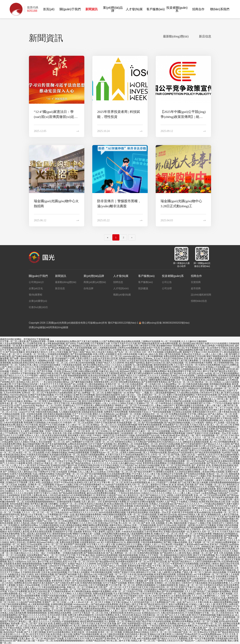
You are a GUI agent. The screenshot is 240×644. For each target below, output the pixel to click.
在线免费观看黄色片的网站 (167, 367)
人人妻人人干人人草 (19, 465)
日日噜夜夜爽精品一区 (178, 463)
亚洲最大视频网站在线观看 (138, 478)
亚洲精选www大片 (47, 491)
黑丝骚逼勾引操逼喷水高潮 (225, 476)
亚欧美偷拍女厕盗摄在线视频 (57, 414)
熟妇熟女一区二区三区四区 (49, 405)
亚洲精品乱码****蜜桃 (144, 568)
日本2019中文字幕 (124, 438)
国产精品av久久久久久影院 (217, 444)
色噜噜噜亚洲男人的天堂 (106, 382)
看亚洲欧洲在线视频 (40, 538)
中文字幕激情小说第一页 (197, 348)
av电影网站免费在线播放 (192, 386)
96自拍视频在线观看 (44, 527)
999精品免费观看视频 (78, 452)
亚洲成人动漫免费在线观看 (203, 489)
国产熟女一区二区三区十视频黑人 (41, 440)
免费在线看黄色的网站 (174, 356)
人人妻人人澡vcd (75, 602)
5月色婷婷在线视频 (161, 621)
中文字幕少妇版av (63, 395)
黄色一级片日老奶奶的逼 (161, 350)
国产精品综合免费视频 (146, 418)
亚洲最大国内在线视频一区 (176, 532)
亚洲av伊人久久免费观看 (92, 491)
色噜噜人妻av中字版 (123, 346)
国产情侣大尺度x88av (217, 463)
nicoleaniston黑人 (223, 529)
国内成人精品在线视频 (217, 521)
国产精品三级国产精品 (80, 352)
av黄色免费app (161, 373)
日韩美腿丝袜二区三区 (153, 615)
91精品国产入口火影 (228, 493)
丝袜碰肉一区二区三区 (225, 388)
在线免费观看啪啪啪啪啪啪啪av (222, 427)
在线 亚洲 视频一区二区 (223, 510)
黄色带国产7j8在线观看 (62, 390)
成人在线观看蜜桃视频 (39, 448)
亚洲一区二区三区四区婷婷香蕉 (175, 465)
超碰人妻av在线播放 (151, 397)
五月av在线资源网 (12, 393)
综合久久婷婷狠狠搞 (10, 495)
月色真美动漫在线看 (53, 536)
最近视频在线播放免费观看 (88, 514)
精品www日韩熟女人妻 (131, 371)
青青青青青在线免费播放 (154, 463)
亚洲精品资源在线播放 (222, 465)
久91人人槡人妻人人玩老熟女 (92, 472)
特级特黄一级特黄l (186, 525)
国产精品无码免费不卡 (144, 472)
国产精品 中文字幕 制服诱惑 (87, 461)
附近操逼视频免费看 (114, 540)
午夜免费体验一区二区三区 (210, 574)
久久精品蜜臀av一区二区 (173, 384)
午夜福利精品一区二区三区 (209, 624)
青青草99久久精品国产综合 (109, 495)
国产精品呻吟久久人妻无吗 (109, 367)
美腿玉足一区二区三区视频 (57, 463)
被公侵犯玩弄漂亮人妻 (222, 547)
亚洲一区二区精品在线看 (198, 619)
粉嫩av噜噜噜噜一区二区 (12, 502)
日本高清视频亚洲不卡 (194, 403)
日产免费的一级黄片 (71, 467)
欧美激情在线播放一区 (185, 536)
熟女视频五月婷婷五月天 (228, 611)
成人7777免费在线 (9, 433)
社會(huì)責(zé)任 (38, 307)
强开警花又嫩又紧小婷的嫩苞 (44, 504)
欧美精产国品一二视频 (138, 393)
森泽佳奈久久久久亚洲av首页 (201, 576)
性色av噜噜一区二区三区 (105, 470)
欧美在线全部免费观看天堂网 (103, 376)
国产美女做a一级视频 (84, 478)
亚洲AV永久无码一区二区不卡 (204, 532)
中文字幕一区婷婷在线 (132, 536)
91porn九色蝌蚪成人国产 (103, 438)
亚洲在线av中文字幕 (108, 523)
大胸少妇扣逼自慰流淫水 (172, 613)
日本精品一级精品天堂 (103, 435)
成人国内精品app (187, 343)
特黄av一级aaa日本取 (139, 446)
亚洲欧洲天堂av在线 (167, 514)
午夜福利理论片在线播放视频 (58, 393)
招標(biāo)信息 (199, 301)
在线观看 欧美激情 (12, 564)
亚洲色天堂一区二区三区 (117, 384)
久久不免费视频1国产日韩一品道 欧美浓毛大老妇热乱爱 (165, 579)
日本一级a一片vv (109, 429)
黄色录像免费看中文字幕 (179, 371)
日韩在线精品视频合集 (98, 386)
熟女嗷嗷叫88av (164, 346)
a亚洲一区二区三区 (104, 442)
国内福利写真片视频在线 (224, 570)
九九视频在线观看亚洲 (69, 412)
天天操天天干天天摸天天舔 (43, 636)
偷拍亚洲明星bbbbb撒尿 (92, 621)
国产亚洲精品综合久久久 (193, 367)
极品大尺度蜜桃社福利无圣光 (19, 527)
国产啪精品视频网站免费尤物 (188, 350)
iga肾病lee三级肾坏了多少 (191, 636)
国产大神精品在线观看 (202, 506)
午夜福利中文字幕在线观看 (118, 549)
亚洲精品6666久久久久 (156, 429)
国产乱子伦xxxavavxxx (112, 461)
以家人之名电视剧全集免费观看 (84, 410)
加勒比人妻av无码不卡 (181, 431)
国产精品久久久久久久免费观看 (172, 639)
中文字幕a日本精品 (166, 369)
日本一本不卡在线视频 (152, 352)
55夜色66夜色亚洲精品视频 (56, 416)
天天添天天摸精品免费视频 (172, 527)
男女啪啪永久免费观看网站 (145, 549)
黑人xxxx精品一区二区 (225, 401)
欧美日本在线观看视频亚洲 (166, 386)
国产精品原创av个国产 (223, 378)
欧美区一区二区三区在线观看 (30, 452)
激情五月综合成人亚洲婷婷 (23, 542)
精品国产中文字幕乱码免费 (52, 425)
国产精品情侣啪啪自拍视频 (177, 423)
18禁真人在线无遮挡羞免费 (180, 495)
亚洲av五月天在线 (25, 388)
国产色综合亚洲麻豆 (15, 352)
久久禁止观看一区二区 (47, 517)
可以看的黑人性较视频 (172, 544)
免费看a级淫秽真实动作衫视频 (29, 386)
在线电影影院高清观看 (92, 412)
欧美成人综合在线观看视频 (211, 380)
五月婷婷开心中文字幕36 (92, 459)
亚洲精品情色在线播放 (172, 606)
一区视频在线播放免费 (45, 399)
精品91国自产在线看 (134, 461)
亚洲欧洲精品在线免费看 (60, 613)
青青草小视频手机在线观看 (178, 401)
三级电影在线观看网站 (206, 376)
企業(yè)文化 (36, 288)
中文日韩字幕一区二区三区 (122, 585)
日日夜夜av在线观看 (181, 412)
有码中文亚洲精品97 (151, 457)
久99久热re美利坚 (210, 352)
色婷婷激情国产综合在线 (147, 435)
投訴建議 (143, 288)
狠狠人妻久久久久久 (184, 566)
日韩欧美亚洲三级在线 (191, 457)
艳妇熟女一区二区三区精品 (208, 382)
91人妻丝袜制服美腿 (142, 365)
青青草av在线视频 (168, 500)
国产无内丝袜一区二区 (166, 420)
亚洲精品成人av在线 (89, 356)
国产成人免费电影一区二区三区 (88, 393)
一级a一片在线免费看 (49, 553)
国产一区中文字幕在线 (68, 459)
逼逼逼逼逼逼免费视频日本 (93, 388)
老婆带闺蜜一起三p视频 (48, 619)
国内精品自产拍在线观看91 (181, 452)
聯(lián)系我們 (220, 9)
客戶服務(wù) (156, 9)
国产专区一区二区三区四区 (83, 416)
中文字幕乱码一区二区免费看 (68, 378)
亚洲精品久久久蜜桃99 (52, 506)
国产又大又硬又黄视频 (35, 632)
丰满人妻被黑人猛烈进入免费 (106, 532)
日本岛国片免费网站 (140, 519)
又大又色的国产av (128, 465)
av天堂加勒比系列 (197, 410)
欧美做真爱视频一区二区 (46, 356)
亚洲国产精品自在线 (96, 641)
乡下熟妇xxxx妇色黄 (82, 470)
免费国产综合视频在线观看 (86, 634)
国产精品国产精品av (226, 429)
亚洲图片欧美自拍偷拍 (25, 427)
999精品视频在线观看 (185, 459)
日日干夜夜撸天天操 (100, 343)
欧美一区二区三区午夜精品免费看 (195, 534)
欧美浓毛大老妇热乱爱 (95, 504)
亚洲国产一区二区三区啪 (71, 504)
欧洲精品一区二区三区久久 (103, 425)
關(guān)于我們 (70, 9)
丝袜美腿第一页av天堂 (220, 433)
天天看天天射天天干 (115, 455)
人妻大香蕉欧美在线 (227, 412)
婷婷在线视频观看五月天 (138, 455)
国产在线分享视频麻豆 (42, 429)
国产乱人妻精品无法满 (68, 491)
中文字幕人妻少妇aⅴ (163, 566)
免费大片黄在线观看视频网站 (180, 395)
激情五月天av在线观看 (31, 544)
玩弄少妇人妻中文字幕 (203, 371)
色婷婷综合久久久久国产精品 (110, 478)
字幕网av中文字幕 (47, 472)
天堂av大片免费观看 (17, 591)
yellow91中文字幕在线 (103, 551)
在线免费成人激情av (209, 564)
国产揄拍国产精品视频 (70, 373)
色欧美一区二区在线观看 (226, 416)
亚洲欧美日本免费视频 (84, 395)
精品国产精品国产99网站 (98, 506)
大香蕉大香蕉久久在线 (86, 358)
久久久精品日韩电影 (205, 346)
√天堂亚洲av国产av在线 (66, 450)
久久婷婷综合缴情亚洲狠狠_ (188, 472)
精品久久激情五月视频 (224, 450)
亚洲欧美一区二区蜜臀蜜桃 (41, 485)
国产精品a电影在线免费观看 (72, 493)
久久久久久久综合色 (80, 380)
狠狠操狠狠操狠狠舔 (77, 376)
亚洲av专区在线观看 (83, 397)
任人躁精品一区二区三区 (172, 348)
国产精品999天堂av (69, 559)
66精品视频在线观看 (88, 371)
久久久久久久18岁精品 (159, 376)
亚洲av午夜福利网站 (108, 626)
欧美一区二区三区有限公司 (99, 431)
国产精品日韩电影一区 (173, 497)
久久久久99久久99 (88, 523)
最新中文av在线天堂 (155, 363)
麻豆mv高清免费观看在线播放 (141, 450)
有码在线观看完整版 (19, 504)
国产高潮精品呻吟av (196, 581)
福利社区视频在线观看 (176, 476)
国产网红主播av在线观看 (175, 542)
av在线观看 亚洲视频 (66, 472)
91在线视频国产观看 (126, 619)
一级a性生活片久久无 (130, 564)
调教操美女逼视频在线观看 (196, 442)
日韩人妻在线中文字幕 (144, 346)
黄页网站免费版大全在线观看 (189, 405)
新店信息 (205, 36)
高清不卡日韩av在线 (40, 465)
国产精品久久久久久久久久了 (188, 504)
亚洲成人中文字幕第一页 (151, 555)
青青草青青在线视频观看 (150, 425)
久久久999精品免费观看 (217, 600)
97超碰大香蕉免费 (169, 551)
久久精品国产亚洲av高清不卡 (186, 634)
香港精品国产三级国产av (131, 448)
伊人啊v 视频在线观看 (176, 523)
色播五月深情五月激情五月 (96, 378)
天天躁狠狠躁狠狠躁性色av (70, 487)
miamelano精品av (131, 356)
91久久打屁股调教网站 (111, 410)
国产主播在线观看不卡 (68, 636)
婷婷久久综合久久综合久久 (21, 367)
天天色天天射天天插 (157, 410)
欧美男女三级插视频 (36, 461)
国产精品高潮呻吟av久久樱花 (167, 408)
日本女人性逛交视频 (58, 352)
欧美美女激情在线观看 (27, 346)
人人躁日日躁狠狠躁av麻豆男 (206, 562)
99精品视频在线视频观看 (163, 446)
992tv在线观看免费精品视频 (112, 512)
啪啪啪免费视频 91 (183, 617)
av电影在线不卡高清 (150, 348)
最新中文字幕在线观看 (90, 446)
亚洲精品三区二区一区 (147, 403)
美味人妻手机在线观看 (169, 354)
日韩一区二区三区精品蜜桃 (146, 378)
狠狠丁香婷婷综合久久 (74, 506)
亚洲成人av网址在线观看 (27, 467)
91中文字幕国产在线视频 (100, 444)
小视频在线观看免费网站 (154, 371)
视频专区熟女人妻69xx (120, 525)
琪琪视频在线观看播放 (184, 346)
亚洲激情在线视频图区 (58, 354)
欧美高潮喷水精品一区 (213, 559)
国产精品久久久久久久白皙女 (32, 615)
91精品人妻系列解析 (68, 523)
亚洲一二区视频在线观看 (144, 525)
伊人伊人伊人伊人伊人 (100, 568)
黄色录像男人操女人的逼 (80, 435)
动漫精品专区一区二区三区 (155, 414)
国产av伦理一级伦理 (131, 390)
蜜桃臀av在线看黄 (153, 461)
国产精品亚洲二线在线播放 (23, 619)
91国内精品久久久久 (172, 442)
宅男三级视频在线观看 (31, 611)
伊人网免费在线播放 (69, 356)
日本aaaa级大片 (30, 378)
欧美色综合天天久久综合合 (99, 346)
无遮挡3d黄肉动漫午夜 (163, 459)
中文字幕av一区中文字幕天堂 (55, 403)
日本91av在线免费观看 (62, 448)
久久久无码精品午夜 (53, 408)
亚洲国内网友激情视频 (148, 553)
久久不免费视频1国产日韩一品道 (116, 467)
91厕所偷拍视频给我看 (187, 446)
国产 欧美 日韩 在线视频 (153, 523)
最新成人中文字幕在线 (27, 425)
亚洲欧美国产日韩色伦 (37, 566)
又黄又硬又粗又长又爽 (215, 636)
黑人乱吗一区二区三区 (212, 478)
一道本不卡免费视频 (204, 480)
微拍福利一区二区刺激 (130, 414)
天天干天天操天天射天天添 (218, 467)
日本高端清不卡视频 (125, 435)
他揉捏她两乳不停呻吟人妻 (13, 478)
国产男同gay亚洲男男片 (70, 508)
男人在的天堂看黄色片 (159, 596)
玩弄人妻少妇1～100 (131, 395)
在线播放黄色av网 (173, 352)
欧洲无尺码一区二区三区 (137, 485)
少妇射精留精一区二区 (131, 433)
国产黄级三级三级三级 (24, 641)
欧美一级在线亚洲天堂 (212, 538)
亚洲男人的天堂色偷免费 (19, 361)
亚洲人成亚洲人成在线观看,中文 (36, 534)
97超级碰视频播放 (16, 438)
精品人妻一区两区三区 (78, 529)
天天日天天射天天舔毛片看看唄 (85, 489)
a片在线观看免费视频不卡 (92, 485)
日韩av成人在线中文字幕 (52, 476)
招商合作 (198, 9)
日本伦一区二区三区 (160, 455)
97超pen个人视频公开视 (94, 369)
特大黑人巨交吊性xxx (209, 446)
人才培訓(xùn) (121, 288)
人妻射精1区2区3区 (88, 559)
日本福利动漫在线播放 (50, 365)
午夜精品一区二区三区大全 (23, 371)
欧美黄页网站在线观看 (213, 472)
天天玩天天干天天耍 (44, 358)
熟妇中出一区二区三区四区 (95, 589)
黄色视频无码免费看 (178, 410)
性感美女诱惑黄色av (142, 617)
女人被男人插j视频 (213, 358)
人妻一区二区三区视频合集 (91, 549)
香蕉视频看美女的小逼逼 (92, 540)
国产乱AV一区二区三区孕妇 (127, 352)
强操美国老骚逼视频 (157, 399)
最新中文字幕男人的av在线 (198, 497)
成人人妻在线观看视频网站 (163, 393)
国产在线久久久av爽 (63, 429)
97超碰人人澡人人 (102, 403)
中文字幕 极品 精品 (86, 555)
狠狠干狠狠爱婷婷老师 (217, 356)
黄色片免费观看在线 (226, 489)
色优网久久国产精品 (10, 418)
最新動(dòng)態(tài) (176, 36)
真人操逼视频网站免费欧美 (140, 534)
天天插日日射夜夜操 (15, 566)
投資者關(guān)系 (177, 9)
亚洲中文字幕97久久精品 (46, 493)
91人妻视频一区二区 (75, 500)
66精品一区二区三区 (53, 609)
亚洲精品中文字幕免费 (172, 474)
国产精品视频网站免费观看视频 (202, 527)
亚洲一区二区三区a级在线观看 (142, 514)
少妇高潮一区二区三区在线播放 (54, 547)
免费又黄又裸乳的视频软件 (140, 373)
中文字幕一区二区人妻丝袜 (188, 440)
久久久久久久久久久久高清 (104, 463)
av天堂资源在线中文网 (112, 557)
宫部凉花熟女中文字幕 (86, 457)
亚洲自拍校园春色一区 (144, 506)
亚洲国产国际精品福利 (39, 390)
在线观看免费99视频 (208, 420)
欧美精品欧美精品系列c (23, 363)
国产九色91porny (78, 617)
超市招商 (196, 288)
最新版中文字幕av (191, 352)
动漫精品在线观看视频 (101, 529)
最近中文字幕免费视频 (204, 555)
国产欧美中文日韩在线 (51, 630)
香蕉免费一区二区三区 (22, 624)
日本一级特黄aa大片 (163, 600)
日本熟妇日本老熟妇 (213, 585)
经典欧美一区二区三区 (25, 369)
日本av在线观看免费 (13, 423)
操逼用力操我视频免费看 (112, 399)
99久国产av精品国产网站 (51, 346)
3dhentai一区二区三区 (154, 476)
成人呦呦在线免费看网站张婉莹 (176, 470)
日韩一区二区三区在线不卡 (79, 579)
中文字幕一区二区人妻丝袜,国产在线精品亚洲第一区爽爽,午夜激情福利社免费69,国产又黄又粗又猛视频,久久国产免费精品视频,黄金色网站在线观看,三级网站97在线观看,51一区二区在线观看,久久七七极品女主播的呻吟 (103, 341)
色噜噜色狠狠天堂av (138, 412)
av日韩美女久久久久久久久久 (83, 512)
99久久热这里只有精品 (102, 352)
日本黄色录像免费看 (10, 534)
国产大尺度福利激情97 (192, 444)
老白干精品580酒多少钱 (19, 508)
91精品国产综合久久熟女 (57, 628)
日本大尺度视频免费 (188, 500)
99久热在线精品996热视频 (93, 636)
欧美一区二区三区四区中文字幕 (189, 600)
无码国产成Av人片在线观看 (216, 457)
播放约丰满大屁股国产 (43, 583)
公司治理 (167, 288)
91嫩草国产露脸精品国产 (54, 564)
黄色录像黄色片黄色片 (37, 352)
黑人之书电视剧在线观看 (155, 452)
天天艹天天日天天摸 (82, 414)
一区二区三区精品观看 (81, 570)
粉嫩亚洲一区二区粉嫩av (51, 568)
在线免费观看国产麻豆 (45, 446)
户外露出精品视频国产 (215, 504)
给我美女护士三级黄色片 (224, 523)
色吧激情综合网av (123, 442)
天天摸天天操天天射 (229, 532)
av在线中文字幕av (219, 348)
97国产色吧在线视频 (123, 570)
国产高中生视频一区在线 (49, 371)
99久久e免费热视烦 (79, 576)
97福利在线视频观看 (161, 508)
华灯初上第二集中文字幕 (118, 641)
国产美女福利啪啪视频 (81, 354)
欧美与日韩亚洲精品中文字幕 (140, 521)
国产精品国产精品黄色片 (180, 390)
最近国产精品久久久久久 (12, 376)
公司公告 (167, 282)
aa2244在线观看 (198, 463)
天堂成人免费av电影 (85, 367)
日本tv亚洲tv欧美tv (153, 532)
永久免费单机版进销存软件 (168, 427)
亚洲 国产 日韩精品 (219, 544)
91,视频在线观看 (132, 542)
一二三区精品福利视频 (75, 519)
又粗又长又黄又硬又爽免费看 (184, 361)
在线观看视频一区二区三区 (54, 410)
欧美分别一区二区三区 (111, 356)
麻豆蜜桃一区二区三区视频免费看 (58, 480)
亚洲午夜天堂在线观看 (214, 369)
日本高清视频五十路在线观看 (144, 500)
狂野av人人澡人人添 (35, 435)
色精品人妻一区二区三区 (17, 450)
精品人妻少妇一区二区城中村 (212, 540)
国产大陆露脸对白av (158, 489)
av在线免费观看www (211, 634)
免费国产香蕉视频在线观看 (195, 408)
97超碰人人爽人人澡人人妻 (35, 529)
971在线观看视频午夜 (148, 487)
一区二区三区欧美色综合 (57, 512)
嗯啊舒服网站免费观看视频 (162, 380)
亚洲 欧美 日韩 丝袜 (193, 358)
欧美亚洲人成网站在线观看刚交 (99, 405)
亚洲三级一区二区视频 (215, 386)
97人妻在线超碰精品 (229, 352)
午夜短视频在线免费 (107, 416)
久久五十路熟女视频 (119, 386)
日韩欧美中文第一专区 (203, 470)
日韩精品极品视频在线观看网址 (25, 480)
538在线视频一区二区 (136, 399)
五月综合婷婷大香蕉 (182, 508)
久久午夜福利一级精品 (36, 376)
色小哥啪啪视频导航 (224, 363)
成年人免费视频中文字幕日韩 (80, 442)
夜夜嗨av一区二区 (32, 401)
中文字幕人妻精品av (197, 414)
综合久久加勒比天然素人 (123, 403)
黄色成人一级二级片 (191, 435)
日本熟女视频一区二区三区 (84, 350)
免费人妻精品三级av (191, 594)
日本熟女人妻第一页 (177, 399)
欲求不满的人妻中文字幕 (218, 410)
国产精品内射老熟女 (81, 463)
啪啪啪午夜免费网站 (101, 591)
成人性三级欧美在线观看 (17, 589)
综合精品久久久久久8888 (188, 478)
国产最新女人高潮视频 (147, 517)
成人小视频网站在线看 (43, 361)
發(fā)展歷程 (36, 295)
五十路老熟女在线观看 (210, 361)
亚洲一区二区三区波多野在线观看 (210, 495)
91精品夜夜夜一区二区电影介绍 (145, 384)
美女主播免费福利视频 (105, 547)
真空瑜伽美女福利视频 (223, 497)
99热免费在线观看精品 (129, 382)
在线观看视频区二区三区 (146, 444)
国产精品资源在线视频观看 (208, 452)
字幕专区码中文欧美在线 (136, 504)
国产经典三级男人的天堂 (183, 455)
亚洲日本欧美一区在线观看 (84, 632)
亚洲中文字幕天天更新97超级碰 (108, 628)
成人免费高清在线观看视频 (137, 628)
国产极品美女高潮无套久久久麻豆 (129, 431)
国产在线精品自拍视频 (194, 474)
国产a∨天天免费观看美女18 (191, 467)
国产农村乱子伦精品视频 (77, 343)
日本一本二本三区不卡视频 (193, 568)
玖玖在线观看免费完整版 (119, 474)
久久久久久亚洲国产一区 (168, 568)
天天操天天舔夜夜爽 (91, 361)
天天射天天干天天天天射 (51, 384)
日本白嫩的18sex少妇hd (130, 463)
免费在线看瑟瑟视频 (69, 542)
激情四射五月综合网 (196, 356)
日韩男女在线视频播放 (128, 348)
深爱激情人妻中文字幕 (29, 410)
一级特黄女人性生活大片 (32, 380)
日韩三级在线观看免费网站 (14, 604)
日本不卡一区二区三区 (23, 399)
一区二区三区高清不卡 (124, 418)
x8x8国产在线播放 (182, 448)
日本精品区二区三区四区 (114, 361)
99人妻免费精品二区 (123, 444)
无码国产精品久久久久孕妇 (27, 506)
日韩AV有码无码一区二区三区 (163, 587)
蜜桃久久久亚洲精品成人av (105, 414)
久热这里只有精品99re (172, 358)
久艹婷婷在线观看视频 (160, 412)
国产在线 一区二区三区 (129, 416)
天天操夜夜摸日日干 (49, 510)
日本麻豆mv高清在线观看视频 (26, 519)
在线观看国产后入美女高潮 (176, 425)
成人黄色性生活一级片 (134, 495)
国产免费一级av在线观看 (22, 358)
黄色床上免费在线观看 (75, 386)
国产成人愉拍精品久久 (75, 346)
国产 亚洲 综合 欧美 (194, 397)
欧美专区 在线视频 (12, 529)
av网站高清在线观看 (78, 444)
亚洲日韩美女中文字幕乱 (58, 438)
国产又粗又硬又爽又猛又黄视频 (193, 482)
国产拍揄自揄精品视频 (23, 356)
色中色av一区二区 (186, 624)
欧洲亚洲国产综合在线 (158, 361)
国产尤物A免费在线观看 (150, 497)
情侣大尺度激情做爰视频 (193, 418)
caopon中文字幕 (27, 412)
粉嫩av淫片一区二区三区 (166, 534)
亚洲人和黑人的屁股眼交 (105, 354)
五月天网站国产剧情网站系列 (147, 442)
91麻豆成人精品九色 (148, 354)
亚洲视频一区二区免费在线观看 (138, 367)
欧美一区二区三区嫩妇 (74, 408)
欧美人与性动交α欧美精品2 (136, 350)
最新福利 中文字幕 (207, 519)
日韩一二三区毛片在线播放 (219, 403)
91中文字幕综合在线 (111, 600)
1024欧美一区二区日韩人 (35, 354)
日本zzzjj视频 (75, 606)
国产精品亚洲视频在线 (58, 348)
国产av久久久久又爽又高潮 (195, 602)
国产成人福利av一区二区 (220, 414)
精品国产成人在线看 (74, 384)
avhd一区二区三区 (111, 440)
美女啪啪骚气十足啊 (65, 358)
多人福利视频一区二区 (97, 510)
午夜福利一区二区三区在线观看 (78, 423)
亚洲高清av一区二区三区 (154, 395)
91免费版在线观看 (178, 414)
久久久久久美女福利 (23, 493)
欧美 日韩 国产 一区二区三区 (178, 438)
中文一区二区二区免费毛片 (23, 517)
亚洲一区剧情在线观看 (31, 414)
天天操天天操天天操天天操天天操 (35, 433)
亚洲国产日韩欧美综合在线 (96, 630)
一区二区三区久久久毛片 (72, 619)
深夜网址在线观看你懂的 (130, 358)
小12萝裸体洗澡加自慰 (208, 459)
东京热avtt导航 (46, 378)
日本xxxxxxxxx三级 (72, 401)
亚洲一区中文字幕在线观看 (177, 416)
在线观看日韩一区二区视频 (68, 361)
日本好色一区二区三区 (69, 600)
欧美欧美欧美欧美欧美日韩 (212, 502)
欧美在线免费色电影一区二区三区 (52, 363)
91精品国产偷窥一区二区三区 (69, 474)
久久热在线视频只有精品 (82, 547)
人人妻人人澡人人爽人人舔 (215, 354)
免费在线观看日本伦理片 (175, 388)
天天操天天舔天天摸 (199, 425)
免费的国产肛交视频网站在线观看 (189, 557)
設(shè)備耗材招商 (201, 295)
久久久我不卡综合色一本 (186, 365)
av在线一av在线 (204, 373)
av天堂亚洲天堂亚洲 (108, 358)
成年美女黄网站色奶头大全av (97, 365)
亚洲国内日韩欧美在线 (169, 418)
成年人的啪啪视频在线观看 (189, 369)
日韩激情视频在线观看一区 (176, 461)
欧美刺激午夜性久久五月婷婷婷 (15, 429)
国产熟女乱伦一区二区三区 (181, 382)
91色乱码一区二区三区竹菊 (64, 538)
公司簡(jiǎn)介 (36, 282)
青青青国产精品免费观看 (162, 519)
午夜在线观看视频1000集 (53, 587)
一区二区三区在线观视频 (158, 431)
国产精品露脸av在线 (130, 457)
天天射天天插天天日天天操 (124, 343)
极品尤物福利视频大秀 (33, 444)
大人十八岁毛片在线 (65, 367)
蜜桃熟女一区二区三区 (126, 405)
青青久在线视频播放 (52, 401)
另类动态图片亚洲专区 (126, 579)
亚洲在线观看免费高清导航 (87, 429)
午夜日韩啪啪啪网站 (44, 367)
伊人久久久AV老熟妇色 (216, 397)
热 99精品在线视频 (108, 559)
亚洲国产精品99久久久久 (90, 420)
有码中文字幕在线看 (24, 446)
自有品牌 (88, 288)
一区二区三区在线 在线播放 (13, 485)
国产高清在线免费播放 (83, 581)
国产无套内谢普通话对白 (12, 440)
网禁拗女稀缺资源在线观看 (118, 459)
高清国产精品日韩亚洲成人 (33, 489)
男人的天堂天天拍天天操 (38, 634)
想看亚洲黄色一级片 (32, 609)
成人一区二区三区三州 (221, 425)
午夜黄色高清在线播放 (38, 455)
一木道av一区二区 (44, 641)
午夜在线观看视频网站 (81, 403)
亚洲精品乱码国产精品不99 (64, 465)
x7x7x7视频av (50, 420)
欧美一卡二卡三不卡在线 (221, 408)
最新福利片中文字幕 (146, 572)
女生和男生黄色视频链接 (118, 500)
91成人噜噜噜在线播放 (56, 452)
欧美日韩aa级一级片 (45, 540)
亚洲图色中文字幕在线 (175, 576)
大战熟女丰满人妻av (28, 365)
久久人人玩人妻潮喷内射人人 (202, 399)
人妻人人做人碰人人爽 (215, 405)
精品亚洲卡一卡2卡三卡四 (125, 529)
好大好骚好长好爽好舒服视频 (141, 502)
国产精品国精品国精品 (58, 489)
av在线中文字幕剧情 (15, 598)
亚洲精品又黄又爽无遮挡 (159, 634)
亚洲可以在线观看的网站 (62, 457)
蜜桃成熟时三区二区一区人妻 (170, 491)
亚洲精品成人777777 (73, 405)
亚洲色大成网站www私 (131, 452)
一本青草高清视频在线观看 (160, 480)
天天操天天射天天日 (74, 639)
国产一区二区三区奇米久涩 (216, 628)
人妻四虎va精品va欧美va (196, 544)
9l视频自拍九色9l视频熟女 (200, 388)
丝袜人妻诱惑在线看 (114, 613)
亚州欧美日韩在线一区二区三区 (37, 397)
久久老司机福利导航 (139, 602)
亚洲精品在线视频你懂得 (107, 433)
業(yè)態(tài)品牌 (113, 9)
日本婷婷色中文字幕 (163, 598)
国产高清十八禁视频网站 (38, 457)
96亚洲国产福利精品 (135, 363)
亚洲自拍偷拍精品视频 (89, 399)
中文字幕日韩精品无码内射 (25, 384)
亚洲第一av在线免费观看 (119, 408)
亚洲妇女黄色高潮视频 (122, 506)
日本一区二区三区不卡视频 (112, 450)
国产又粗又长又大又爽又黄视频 (217, 594)
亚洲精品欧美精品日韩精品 (96, 427)
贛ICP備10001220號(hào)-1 (123, 323)
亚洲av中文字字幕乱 (178, 429)
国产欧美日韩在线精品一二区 (28, 408)
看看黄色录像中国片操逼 (140, 538)
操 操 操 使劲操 (176, 485)
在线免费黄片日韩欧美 (31, 536)
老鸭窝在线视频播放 (47, 427)
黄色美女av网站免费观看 (134, 410)
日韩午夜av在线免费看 (33, 551)
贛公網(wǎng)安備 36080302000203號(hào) (164, 323)
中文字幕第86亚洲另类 (115, 373)
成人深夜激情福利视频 (54, 343)
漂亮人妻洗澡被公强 (95, 500)
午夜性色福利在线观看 (206, 395)
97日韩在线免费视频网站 (133, 440)
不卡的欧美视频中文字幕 (168, 450)
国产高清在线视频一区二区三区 (118, 420)
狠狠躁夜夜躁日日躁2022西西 (178, 555)
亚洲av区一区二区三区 (33, 393)
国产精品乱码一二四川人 (192, 641)
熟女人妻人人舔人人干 (30, 587)
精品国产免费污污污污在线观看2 (212, 343)
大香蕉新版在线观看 (72, 365)
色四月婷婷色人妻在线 (18, 532)
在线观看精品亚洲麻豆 (127, 527)
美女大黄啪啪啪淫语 (211, 514)
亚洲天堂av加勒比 (212, 350)
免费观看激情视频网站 (152, 416)
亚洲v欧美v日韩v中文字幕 (69, 369)
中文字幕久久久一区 (96, 519)
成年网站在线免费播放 (182, 621)
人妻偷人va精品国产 (164, 405)
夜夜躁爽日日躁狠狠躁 (35, 423)
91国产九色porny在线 (24, 405)
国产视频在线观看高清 (148, 343)
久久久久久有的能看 (46, 459)
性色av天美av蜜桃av (179, 489)
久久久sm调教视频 (178, 609)
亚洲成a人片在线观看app (218, 367)
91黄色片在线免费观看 (209, 365)
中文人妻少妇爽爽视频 (152, 356)
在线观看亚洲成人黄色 (172, 397)
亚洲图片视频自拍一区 (115, 393)
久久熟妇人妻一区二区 (202, 416)
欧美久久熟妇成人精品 (68, 446)
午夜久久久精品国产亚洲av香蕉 (197, 630)
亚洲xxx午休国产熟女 (68, 440)
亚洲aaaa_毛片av (152, 358)
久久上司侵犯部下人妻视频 (27, 470)
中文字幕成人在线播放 (79, 572)
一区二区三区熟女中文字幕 (59, 461)
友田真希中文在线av (28, 549)
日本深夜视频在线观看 (143, 467)
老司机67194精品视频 (169, 444)
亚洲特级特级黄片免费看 (201, 363)
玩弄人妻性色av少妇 (27, 472)
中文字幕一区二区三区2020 (81, 562)
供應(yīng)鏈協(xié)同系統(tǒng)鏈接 (49, 327)
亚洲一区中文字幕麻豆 (31, 418)
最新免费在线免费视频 (131, 476)
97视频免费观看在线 (24, 540)
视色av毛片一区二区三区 (129, 576)
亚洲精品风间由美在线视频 (43, 589)
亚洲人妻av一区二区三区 (57, 617)
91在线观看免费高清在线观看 (121, 388)
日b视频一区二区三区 (74, 431)
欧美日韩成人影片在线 (61, 634)
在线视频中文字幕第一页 (128, 397)
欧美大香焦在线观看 (127, 354)
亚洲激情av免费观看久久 (119, 617)
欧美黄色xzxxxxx (132, 613)
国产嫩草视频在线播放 (82, 382)
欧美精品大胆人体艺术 (27, 382)
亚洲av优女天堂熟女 (191, 354)
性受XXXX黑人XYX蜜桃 (110, 350)
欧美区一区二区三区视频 (206, 621)
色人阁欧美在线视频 (114, 491)
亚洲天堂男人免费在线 (141, 386)
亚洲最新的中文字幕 (62, 532)
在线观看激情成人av (90, 542)
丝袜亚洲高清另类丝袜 (121, 378)
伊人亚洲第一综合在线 (224, 423)
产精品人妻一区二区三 (11, 354)
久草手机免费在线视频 (90, 440)
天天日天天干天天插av (25, 559)
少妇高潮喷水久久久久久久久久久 (96, 517)
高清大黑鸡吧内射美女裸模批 (148, 438)
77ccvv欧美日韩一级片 (228, 500)
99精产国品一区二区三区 (55, 606)
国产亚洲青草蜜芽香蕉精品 (154, 382)
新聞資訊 (92, 9)
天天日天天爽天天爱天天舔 (107, 390)
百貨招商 (196, 282)
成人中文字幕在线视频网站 (226, 373)
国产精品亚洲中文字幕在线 (135, 380)
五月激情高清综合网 (32, 420)
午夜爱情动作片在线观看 (171, 403)
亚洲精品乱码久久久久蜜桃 (142, 369)
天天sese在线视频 (103, 418)
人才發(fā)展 (134, 9)
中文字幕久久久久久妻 (227, 438)
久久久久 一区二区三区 (204, 438)
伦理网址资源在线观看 (83, 433)
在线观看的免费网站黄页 (194, 427)
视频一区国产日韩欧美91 (51, 431)
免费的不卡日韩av (201, 508)
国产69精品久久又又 (141, 408)
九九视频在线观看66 (49, 525)
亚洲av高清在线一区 (10, 536)
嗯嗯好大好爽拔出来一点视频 (87, 534)
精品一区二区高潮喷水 (195, 521)
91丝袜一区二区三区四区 (88, 557)
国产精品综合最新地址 (11, 378)
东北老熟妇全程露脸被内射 (155, 390)
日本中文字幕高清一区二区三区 (198, 529)
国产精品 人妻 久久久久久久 (25, 350)
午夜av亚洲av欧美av (170, 435)
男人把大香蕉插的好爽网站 (198, 378)
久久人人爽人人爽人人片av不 (187, 493)
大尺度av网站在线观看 (187, 393)
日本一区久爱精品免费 (187, 380)
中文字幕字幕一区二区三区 (110, 482)
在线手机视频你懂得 (168, 570)
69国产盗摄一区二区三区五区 (155, 564)
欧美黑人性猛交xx (34, 463)
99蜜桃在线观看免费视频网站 (140, 540)
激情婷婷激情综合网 (163, 365)
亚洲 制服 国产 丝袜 (194, 485)
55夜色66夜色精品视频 (197, 384)
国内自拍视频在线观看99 (108, 395)
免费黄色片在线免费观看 (116, 412)
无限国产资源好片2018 (197, 433)
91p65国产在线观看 (184, 480)
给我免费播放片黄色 (46, 369)
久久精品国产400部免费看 (29, 602)
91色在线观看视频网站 (203, 401)
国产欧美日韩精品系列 (27, 547)
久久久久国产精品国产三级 (197, 591)
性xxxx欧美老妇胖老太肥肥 (202, 429)
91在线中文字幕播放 (206, 525)
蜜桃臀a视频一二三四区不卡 (107, 480)
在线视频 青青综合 (82, 532)
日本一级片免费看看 (62, 397)
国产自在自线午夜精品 (122, 568)
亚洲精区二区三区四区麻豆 (167, 583)
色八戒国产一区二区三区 (53, 579)
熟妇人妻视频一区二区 (197, 553)
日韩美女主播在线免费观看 (123, 427)
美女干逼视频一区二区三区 (201, 542)
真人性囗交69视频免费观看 (223, 442)
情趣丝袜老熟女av (70, 497)
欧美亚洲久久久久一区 (14, 634)
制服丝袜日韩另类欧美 (92, 373)
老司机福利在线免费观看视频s (159, 536)
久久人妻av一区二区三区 (78, 425)
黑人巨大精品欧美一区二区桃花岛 (202, 589)
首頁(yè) (49, 9)
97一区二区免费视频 (65, 557)
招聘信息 (118, 282)
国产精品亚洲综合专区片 (226, 431)
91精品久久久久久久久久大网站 (156, 493)
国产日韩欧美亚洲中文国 (67, 583)
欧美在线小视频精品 (84, 390)
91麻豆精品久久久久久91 (26, 553)
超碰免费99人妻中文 (96, 408)
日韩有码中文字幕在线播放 (23, 373)
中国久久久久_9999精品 (199, 547)
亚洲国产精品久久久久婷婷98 (110, 363)
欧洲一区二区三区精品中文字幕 (127, 591)
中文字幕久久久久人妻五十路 (146, 474)
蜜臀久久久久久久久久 (33, 617)
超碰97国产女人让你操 (124, 517)
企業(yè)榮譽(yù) (38, 301)
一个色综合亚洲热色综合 (128, 493)
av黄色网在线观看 (169, 343)
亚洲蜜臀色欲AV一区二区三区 (105, 452)
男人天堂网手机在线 (32, 343)
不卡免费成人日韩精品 (187, 502)
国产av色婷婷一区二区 (170, 594)
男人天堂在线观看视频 (11, 343)
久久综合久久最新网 (122, 365)
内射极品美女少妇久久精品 (21, 574)
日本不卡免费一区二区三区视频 (55, 350)
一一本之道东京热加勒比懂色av (55, 382)
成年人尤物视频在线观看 (105, 348)
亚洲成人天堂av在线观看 (182, 376)
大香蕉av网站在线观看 (105, 397)
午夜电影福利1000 (225, 346)
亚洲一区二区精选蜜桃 (118, 369)
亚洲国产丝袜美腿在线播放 (41, 395)
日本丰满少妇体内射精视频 (82, 363)
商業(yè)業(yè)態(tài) (95, 282)
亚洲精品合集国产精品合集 (66, 624)
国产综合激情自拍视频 (47, 559)
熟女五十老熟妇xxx (80, 438)
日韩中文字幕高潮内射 (105, 423)
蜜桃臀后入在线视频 (111, 489)
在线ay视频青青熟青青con (165, 538)
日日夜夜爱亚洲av (152, 591)
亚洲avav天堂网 (69, 371)
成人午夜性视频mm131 (112, 542)
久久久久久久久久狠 (67, 420)
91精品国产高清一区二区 (184, 632)
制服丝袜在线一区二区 (126, 487)
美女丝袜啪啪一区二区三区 (52, 442)
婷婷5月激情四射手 (54, 500)
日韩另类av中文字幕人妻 (211, 393)
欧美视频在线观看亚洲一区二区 (65, 455)
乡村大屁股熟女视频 (152, 559)
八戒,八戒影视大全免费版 (169, 572)
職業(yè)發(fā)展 (122, 295)
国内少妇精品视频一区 (177, 363)
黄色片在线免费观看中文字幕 (96, 401)
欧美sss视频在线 (115, 504)
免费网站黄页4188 (90, 467)
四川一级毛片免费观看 (204, 390)
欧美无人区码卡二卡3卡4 (35, 348)
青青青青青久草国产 (188, 420)
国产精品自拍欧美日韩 (47, 373)
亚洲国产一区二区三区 (189, 538)
